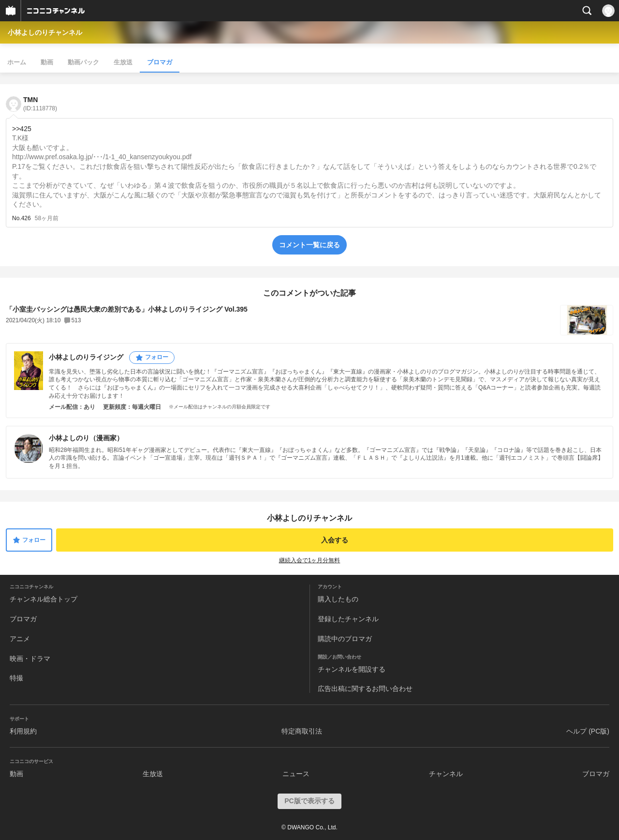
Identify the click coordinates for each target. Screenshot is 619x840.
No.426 (22, 218)
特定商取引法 (302, 731)
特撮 (16, 678)
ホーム (17, 62)
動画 (47, 62)
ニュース (296, 774)
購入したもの (338, 599)
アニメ (20, 639)
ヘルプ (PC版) (588, 731)
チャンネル (446, 774)
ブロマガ (160, 62)
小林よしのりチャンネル (45, 32)
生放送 (123, 62)
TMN (40, 104)
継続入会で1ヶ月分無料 (310, 560)
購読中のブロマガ (345, 639)
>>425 (22, 129)
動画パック (83, 62)
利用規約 (23, 731)
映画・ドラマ (30, 659)
